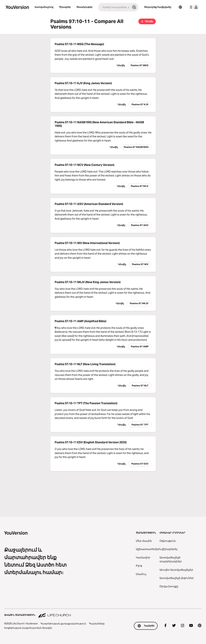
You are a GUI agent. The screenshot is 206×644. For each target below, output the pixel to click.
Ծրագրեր (65, 7)
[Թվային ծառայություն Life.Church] (103, 613)
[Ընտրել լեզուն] (180, 7)
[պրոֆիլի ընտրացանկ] (194, 7)
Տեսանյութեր (84, 7)
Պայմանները (97, 623)
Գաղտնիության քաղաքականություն (63, 623)
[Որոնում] (114, 7)
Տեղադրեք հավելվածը (158, 7)
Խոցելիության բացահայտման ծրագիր (28, 628)
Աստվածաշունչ (44, 7)
